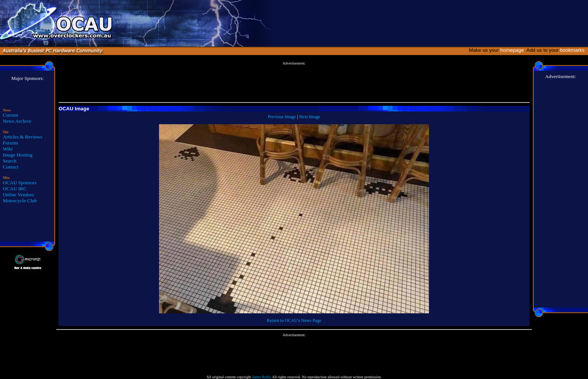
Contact (11, 167)
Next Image (310, 117)
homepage (512, 50)
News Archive (17, 121)
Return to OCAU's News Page (294, 320)
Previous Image (282, 117)
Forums (11, 143)
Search (10, 161)
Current (11, 115)
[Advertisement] (294, 82)
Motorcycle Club (20, 201)
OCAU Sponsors (20, 183)
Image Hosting (18, 155)
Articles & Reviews (23, 137)
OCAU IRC (15, 189)
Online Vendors (19, 195)
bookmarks (574, 50)
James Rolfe (261, 377)
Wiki (8, 149)
